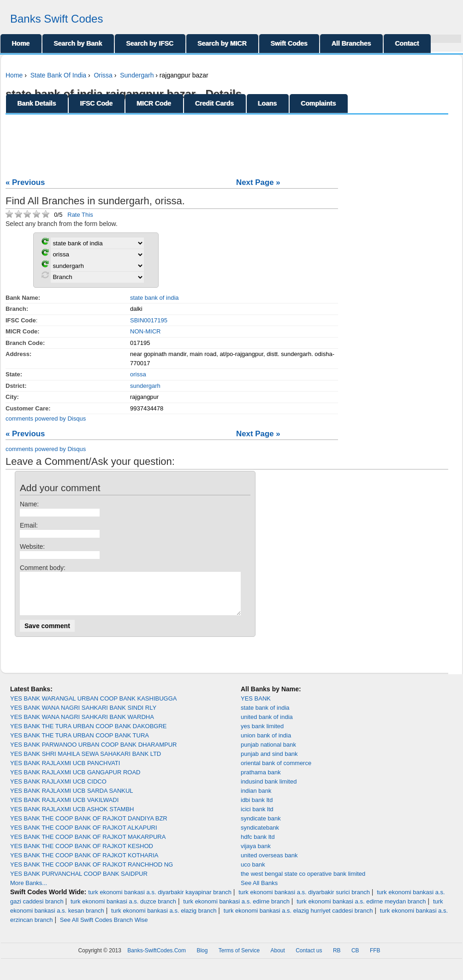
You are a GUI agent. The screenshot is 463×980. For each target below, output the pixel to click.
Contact (407, 43)
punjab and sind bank (269, 762)
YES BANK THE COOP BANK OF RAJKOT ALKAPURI (84, 836)
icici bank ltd (257, 817)
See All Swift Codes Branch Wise (104, 928)
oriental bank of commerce (276, 771)
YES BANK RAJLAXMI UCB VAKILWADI (64, 808)
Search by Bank (78, 43)
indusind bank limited (269, 790)
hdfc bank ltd (258, 845)
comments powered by (46, 419)
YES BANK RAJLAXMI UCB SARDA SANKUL (72, 799)
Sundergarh (137, 75)
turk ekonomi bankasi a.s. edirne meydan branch (361, 910)
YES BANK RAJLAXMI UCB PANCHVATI (65, 771)
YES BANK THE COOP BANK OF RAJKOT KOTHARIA (84, 864)
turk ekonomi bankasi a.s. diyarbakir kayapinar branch (160, 900)
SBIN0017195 (149, 320)
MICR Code (154, 103)
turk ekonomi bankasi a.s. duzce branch (123, 910)
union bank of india (266, 744)
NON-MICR (145, 331)
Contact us (309, 959)
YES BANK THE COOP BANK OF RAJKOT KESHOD (82, 854)
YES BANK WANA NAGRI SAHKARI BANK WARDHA (82, 725)
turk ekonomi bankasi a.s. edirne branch (236, 910)
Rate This (80, 215)
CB (355, 959)
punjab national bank (268, 753)
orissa (138, 374)
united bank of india (267, 725)
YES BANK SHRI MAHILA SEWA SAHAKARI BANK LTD (86, 762)
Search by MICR (223, 43)
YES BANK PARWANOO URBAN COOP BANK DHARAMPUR (93, 753)
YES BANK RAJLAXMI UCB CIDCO (58, 790)
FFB (375, 959)
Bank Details (37, 103)
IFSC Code (97, 103)
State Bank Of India (58, 75)
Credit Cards (215, 103)
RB (337, 959)
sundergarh (145, 386)
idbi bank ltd (257, 808)
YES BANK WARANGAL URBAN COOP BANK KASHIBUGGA (93, 707)
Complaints (319, 103)
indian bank (256, 799)
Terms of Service (239, 959)
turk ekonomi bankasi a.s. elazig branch (164, 919)
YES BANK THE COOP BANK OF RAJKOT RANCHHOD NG (92, 873)
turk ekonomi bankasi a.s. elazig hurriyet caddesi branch (298, 919)
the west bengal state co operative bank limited (303, 882)
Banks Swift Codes (56, 19)
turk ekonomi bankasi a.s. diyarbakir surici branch (304, 900)
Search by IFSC (150, 43)
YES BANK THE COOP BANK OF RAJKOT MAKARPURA (88, 845)
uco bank (253, 873)
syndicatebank (260, 836)
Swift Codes (289, 43)
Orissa (103, 75)
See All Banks (259, 891)
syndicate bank (261, 827)
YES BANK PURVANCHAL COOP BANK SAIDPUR (79, 882)
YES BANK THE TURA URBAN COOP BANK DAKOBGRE (89, 734)
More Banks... (29, 891)
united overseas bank (269, 864)
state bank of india (154, 298)
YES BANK (256, 707)
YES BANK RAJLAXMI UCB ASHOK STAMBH (72, 817)
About (277, 959)
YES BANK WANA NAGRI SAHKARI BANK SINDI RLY (83, 716)
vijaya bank (256, 854)
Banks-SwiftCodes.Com (157, 959)
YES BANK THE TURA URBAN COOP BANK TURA (80, 744)
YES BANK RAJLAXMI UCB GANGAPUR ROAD (75, 781)
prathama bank (261, 781)
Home (21, 43)
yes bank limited (262, 734)
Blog (202, 959)
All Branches (351, 43)
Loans (268, 103)
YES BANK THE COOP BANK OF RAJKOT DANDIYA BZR (89, 827)
